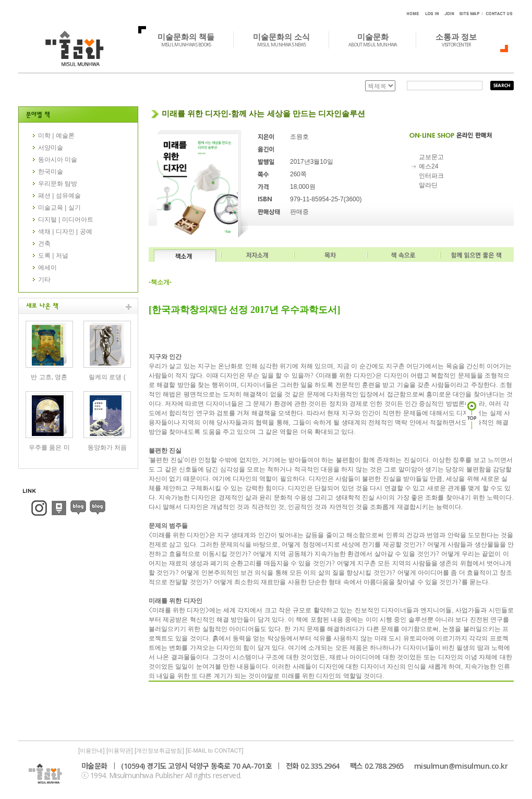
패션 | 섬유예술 (59, 196)
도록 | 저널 (53, 256)
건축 (44, 244)
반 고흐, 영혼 (49, 377)
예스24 (428, 166)
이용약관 (119, 750)
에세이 (47, 268)
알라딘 (428, 185)
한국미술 (51, 172)
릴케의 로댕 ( (107, 377)
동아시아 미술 (58, 160)
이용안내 (91, 750)
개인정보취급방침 (159, 750)
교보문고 (431, 157)
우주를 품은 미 (49, 447)
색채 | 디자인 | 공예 (65, 232)
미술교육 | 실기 (59, 208)
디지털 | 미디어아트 (66, 220)
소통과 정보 (462, 40)
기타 (44, 280)
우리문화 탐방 (58, 184)
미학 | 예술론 (56, 136)
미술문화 (378, 40)
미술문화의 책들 (192, 40)
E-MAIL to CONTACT (214, 750)
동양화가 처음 (107, 447)
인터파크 (431, 176)
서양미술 (51, 148)
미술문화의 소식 (287, 40)
